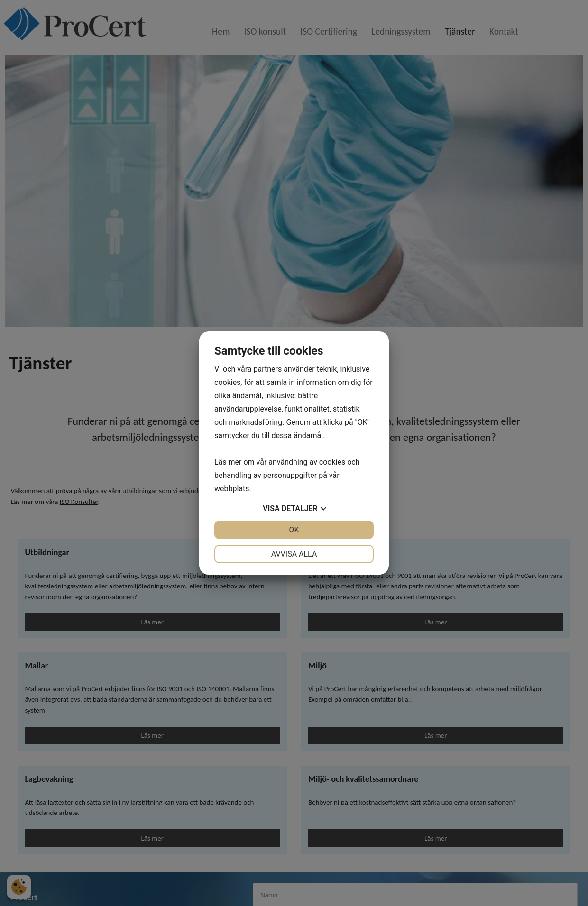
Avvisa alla (294, 554)
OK (294, 530)
